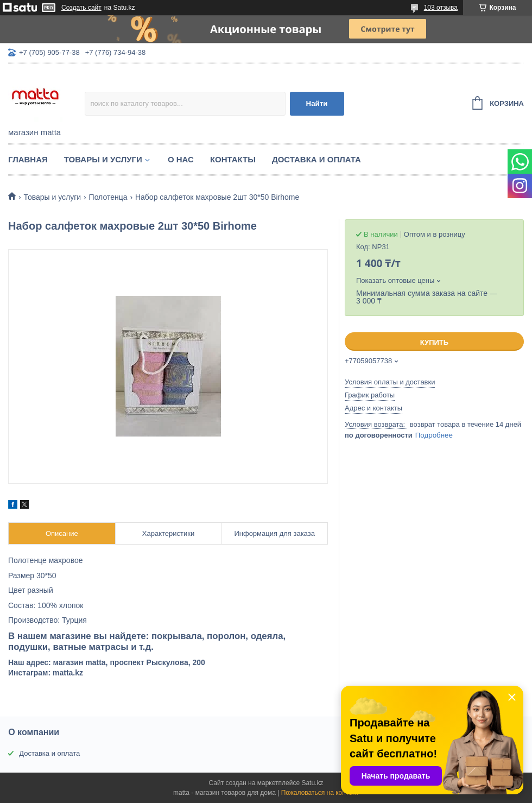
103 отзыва (441, 8)
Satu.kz (312, 783)
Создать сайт (81, 8)
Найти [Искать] (317, 103)
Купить (434, 342)
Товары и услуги (103, 159)
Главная (28, 159)
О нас (181, 159)
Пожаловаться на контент (320, 793)
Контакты (233, 159)
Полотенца (108, 197)
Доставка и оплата (316, 159)
